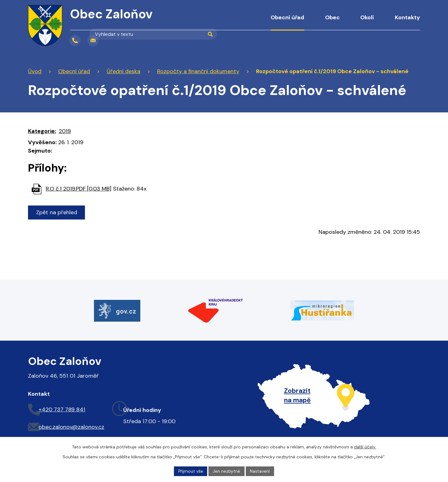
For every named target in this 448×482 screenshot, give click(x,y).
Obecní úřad (287, 17)
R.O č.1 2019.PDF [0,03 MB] (79, 189)
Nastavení (260, 471)
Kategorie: (42, 131)
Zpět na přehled (57, 212)
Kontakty (407, 17)
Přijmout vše (191, 471)
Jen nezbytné (227, 471)
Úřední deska (124, 71)
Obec (332, 17)
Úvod (247, 22)
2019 (65, 131)
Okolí (367, 17)
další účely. (365, 447)
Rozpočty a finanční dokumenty (198, 71)
